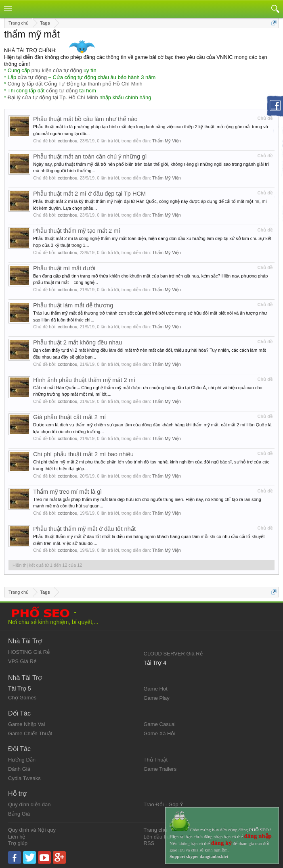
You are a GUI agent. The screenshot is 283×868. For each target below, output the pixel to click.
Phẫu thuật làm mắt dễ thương (73, 305)
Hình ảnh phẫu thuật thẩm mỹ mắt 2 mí (84, 380)
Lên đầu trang (160, 837)
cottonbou (67, 141)
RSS (149, 843)
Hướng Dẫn (22, 760)
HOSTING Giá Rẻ (29, 652)
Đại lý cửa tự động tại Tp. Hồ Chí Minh (53, 97)
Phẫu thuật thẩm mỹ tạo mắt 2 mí (77, 231)
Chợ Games (22, 698)
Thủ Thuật (156, 760)
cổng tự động (62, 91)
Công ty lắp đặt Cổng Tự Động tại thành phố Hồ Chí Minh (75, 84)
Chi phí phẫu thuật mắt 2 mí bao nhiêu (83, 454)
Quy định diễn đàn (29, 804)
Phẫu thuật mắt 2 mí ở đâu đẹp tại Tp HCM (89, 194)
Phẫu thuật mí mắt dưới (64, 268)
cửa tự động (32, 77)
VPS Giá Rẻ (22, 661)
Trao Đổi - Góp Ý (164, 804)
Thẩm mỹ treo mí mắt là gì (67, 492)
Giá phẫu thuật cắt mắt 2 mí (69, 417)
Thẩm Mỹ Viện (167, 141)
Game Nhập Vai (26, 724)
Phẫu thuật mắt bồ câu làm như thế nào (85, 119)
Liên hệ (17, 837)
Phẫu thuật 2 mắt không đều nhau (78, 342)
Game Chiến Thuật (30, 733)
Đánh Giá (19, 769)
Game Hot (156, 689)
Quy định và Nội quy (32, 830)
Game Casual (160, 724)
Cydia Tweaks (24, 778)
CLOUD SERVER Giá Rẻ (173, 654)
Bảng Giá (19, 814)
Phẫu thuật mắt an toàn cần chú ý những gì (90, 156)
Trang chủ (156, 830)
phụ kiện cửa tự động (57, 70)
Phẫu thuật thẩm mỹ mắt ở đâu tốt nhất (84, 529)
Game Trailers (160, 769)
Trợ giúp (18, 843)
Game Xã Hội (160, 733)
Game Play (157, 698)
